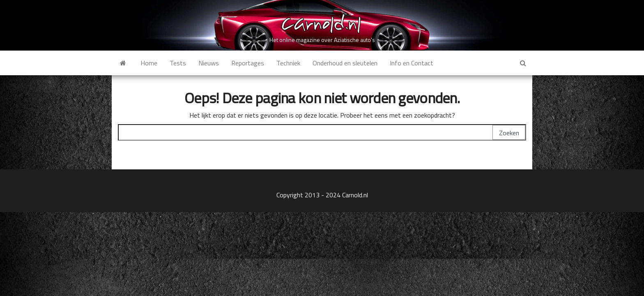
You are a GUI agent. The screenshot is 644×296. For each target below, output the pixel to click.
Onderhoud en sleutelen (345, 63)
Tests (178, 63)
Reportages (248, 63)
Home (149, 63)
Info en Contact (412, 63)
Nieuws (209, 63)
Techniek (288, 63)
